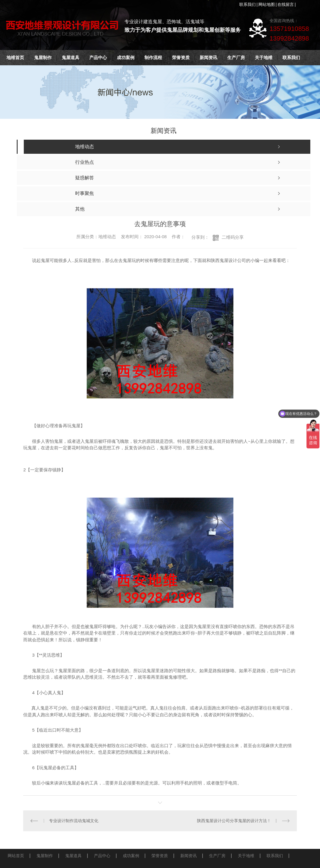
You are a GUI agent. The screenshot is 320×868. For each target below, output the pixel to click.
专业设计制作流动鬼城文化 (74, 821)
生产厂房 (236, 57)
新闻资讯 (208, 57)
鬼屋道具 (70, 57)
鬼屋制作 (43, 57)
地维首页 (15, 57)
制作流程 (153, 57)
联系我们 (247, 4)
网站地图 (267, 4)
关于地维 (264, 57)
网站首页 (16, 855)
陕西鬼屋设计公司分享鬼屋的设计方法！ (234, 821)
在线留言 (286, 4)
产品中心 (98, 57)
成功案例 (126, 57)
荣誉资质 (181, 57)
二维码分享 (233, 237)
